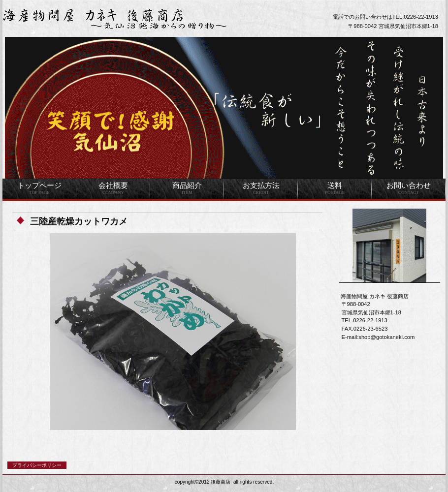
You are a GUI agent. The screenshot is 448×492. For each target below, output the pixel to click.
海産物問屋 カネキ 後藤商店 (126, 19)
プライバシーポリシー (37, 465)
